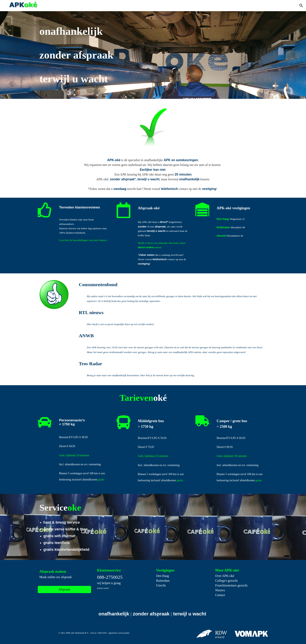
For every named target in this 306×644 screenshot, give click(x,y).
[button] (301, 6)
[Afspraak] (64, 589)
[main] (123, 55)
